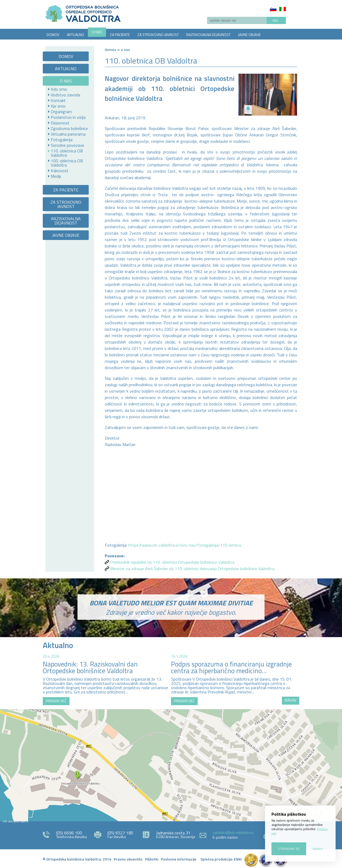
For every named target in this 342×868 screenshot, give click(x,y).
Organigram (61, 112)
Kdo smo (59, 89)
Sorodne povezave (67, 145)
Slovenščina (273, 9)
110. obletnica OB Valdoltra (67, 153)
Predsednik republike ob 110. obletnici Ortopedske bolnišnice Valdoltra (172, 562)
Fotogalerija (62, 140)
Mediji (56, 176)
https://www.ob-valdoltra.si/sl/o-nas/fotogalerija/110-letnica (185, 545)
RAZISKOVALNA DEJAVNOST (208, 35)
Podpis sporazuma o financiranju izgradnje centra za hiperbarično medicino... (231, 667)
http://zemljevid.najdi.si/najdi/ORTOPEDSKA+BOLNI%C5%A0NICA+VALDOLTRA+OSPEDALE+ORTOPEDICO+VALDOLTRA (171, 765)
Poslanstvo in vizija (68, 117)
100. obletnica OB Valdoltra (67, 163)
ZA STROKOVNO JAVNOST (158, 35)
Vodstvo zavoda (65, 95)
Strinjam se (289, 849)
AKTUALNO (75, 35)
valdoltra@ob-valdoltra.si (233, 832)
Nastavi (318, 849)
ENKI (238, 859)
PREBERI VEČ (56, 701)
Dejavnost (60, 123)
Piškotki (152, 859)
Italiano (283, 9)
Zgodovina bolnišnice (69, 128)
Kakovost (60, 171)
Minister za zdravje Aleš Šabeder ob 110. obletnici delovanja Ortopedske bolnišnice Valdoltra (192, 569)
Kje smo (58, 106)
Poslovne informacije (179, 859)
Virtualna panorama (68, 134)
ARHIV (290, 700)
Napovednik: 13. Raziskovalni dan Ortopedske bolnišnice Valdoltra (90, 667)
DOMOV (53, 35)
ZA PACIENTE (120, 35)
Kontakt (58, 100)
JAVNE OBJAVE (249, 35)
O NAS (97, 32)
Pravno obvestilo (128, 859)
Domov (110, 50)
